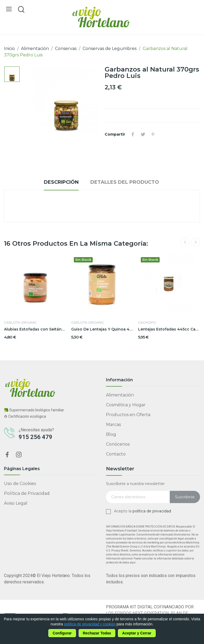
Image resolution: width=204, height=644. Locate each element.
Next (195, 242)
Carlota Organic (20, 323)
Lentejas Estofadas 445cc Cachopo (169, 329)
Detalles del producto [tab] (125, 182)
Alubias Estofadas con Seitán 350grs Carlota (35, 329)
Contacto (116, 454)
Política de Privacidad (27, 493)
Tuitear (143, 134)
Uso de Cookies (20, 484)
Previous (185, 242)
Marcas (113, 425)
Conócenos (118, 444)
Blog (111, 434)
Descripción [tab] (61, 182)
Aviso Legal (16, 503)
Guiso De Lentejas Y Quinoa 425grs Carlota (102, 329)
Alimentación (120, 395)
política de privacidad (152, 511)
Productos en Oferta (128, 415)
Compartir (133, 134)
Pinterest (153, 134)
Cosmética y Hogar (126, 405)
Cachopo (147, 323)
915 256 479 (35, 437)
